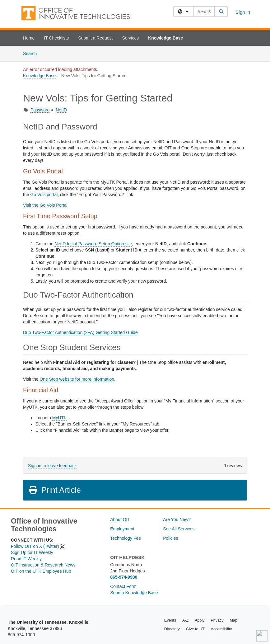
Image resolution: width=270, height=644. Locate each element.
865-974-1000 (21, 635)
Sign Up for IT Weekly (32, 552)
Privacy (217, 620)
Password (40, 110)
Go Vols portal (43, 195)
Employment (122, 529)
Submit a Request (95, 38)
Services (131, 38)
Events (170, 620)
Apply (200, 620)
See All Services (179, 529)
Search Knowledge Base (134, 593)
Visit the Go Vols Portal (45, 205)
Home (29, 38)
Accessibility (221, 629)
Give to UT (195, 629)
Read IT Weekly (26, 559)
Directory (172, 629)
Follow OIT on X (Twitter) (38, 546)
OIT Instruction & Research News (43, 565)
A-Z (185, 620)
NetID (61, 110)
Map (233, 620)
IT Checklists (56, 38)
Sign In (243, 12)
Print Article (55, 490)
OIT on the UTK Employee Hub (41, 571)
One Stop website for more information (77, 379)
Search (32, 53)
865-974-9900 (124, 577)
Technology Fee (126, 538)
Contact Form (123, 586)
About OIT (120, 519)
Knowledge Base (165, 38)
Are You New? (177, 519)
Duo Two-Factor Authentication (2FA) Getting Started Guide (80, 332)
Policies (170, 538)
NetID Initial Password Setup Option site (93, 244)
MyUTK (60, 418)
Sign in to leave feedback (52, 466)
